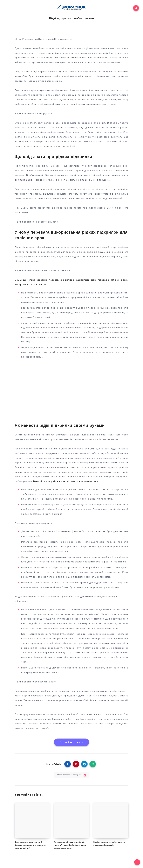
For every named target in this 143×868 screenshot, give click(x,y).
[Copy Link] (71, 775)
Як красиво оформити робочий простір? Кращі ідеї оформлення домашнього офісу (70, 845)
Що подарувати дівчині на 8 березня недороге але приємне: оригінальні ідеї (30, 845)
